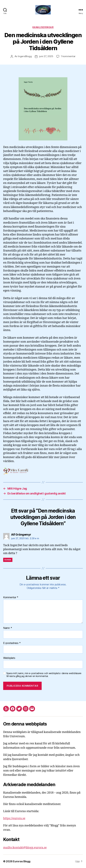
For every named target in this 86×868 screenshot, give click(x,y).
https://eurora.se (14, 818)
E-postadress (12, 643)
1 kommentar (68, 56)
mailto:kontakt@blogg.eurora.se (25, 848)
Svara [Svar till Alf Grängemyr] (8, 560)
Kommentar (11, 597)
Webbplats (9, 658)
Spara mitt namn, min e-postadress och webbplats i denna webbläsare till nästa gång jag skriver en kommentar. (44, 675)
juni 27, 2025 (46, 56)
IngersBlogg (25, 56)
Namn (8, 628)
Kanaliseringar (43, 27)
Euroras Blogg (22, 861)
